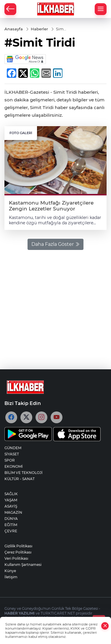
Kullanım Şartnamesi (23, 565)
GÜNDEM (13, 448)
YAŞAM (11, 500)
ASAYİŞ (11, 506)
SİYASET (12, 454)
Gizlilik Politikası (18, 546)
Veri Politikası (16, 558)
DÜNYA (11, 519)
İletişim (11, 577)
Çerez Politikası (18, 552)
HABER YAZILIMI (20, 613)
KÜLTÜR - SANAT (20, 479)
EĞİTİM (11, 525)
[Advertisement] (55, 307)
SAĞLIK (11, 494)
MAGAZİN (13, 512)
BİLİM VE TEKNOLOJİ (24, 473)
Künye (10, 571)
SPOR (10, 460)
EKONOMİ (14, 466)
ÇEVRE (11, 531)
